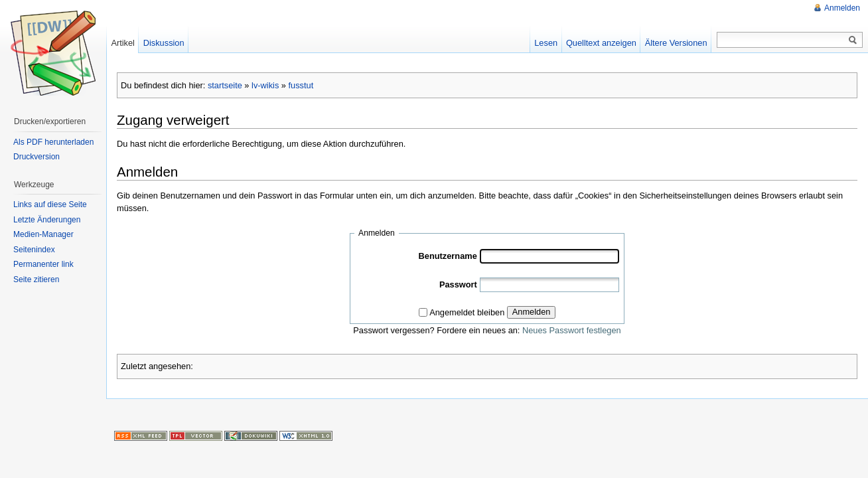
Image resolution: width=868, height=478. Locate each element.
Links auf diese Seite (50, 204)
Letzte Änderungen (47, 220)
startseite (225, 85)
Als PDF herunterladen (53, 142)
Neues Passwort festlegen (572, 330)
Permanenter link (43, 264)
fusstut (301, 85)
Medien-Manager (43, 234)
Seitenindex (34, 250)
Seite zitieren (36, 279)
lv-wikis (265, 85)
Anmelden (532, 312)
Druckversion (36, 157)
